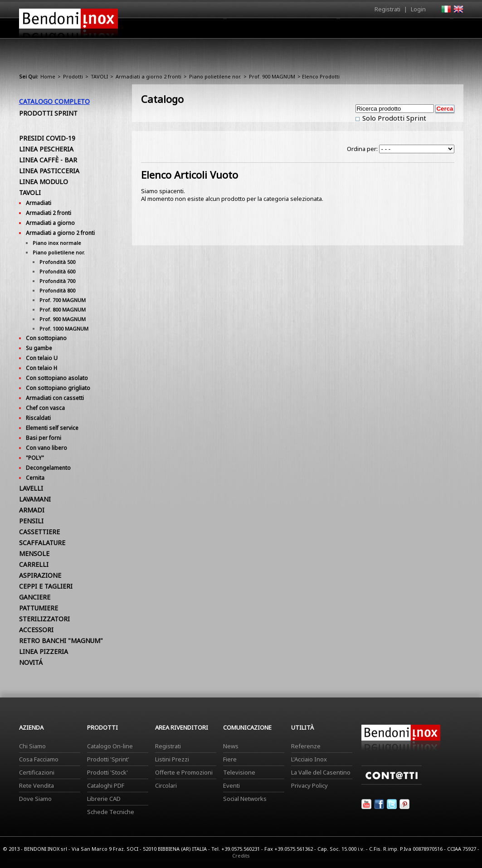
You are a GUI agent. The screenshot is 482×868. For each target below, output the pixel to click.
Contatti (451, 28)
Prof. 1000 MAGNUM (64, 329)
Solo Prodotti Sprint (393, 118)
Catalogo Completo (54, 101)
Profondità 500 (57, 262)
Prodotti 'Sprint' (108, 759)
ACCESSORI (36, 630)
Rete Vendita (37, 785)
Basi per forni (44, 438)
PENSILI (31, 521)
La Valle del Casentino (321, 772)
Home (190, 28)
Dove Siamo (35, 799)
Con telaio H (41, 368)
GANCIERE (35, 597)
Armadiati (39, 203)
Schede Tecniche (111, 812)
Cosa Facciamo (39, 759)
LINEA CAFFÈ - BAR (48, 160)
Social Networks (245, 799)
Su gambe (39, 348)
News (231, 746)
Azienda (225, 30)
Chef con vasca (45, 408)
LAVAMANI (35, 499)
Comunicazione (371, 30)
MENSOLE (34, 553)
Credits (241, 856)
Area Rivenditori (312, 30)
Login (418, 9)
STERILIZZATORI (44, 619)
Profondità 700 (57, 281)
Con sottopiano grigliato (58, 388)
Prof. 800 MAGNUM (63, 310)
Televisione (239, 772)
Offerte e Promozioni (184, 772)
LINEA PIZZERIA (44, 651)
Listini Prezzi (172, 759)
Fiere (230, 759)
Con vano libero (46, 448)
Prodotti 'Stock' (107, 772)
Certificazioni (37, 772)
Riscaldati (38, 418)
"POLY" (35, 458)
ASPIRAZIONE (40, 575)
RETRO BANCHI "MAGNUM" (61, 641)
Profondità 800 (57, 290)
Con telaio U (42, 358)
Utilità (416, 30)
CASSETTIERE (39, 532)
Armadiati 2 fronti (49, 213)
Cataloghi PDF (106, 785)
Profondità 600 (57, 271)
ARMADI (32, 510)
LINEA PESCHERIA (46, 149)
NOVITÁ (31, 662)
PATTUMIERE (39, 608)
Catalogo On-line (110, 746)
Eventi (231, 785)
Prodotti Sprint (48, 113)
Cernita (35, 478)
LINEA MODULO (44, 182)
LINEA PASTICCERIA (49, 171)
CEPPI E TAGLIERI (46, 586)
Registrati (387, 9)
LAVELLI (31, 488)
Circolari (166, 785)
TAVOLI (99, 76)
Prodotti (262, 30)
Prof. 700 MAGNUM (63, 300)
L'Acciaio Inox (309, 759)
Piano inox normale (57, 243)
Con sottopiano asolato (57, 378)
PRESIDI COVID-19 (47, 138)
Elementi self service (52, 428)
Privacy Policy (309, 785)
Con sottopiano (46, 338)
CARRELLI (34, 564)
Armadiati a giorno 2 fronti (148, 76)
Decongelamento (48, 468)
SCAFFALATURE (42, 543)
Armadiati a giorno (50, 223)
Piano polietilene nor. (215, 76)
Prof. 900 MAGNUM (272, 76)
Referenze (306, 746)
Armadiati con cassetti (55, 398)
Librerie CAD (104, 799)
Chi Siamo (32, 746)
